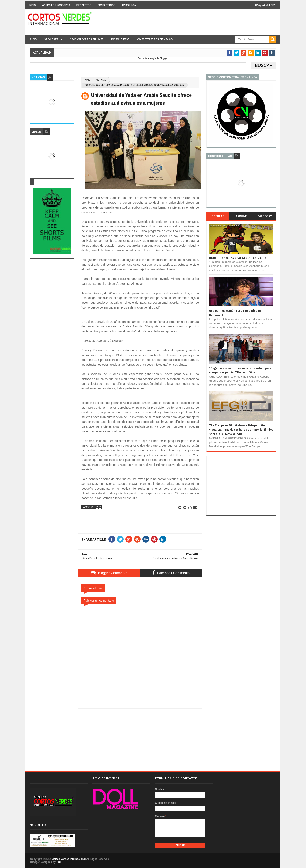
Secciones (51, 39)
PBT (59, 862)
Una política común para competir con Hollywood (235, 313)
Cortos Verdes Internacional (69, 859)
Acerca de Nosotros (56, 5)
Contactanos (106, 5)
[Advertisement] (140, 735)
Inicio (32, 5)
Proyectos (84, 5)
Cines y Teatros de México (155, 39)
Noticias (101, 80)
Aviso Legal (129, 5)
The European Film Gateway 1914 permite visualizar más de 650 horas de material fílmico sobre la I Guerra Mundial (241, 430)
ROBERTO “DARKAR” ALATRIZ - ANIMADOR (238, 258)
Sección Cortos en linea (87, 39)
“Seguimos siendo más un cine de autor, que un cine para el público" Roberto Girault (241, 370)
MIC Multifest (120, 39)
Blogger (164, 58)
